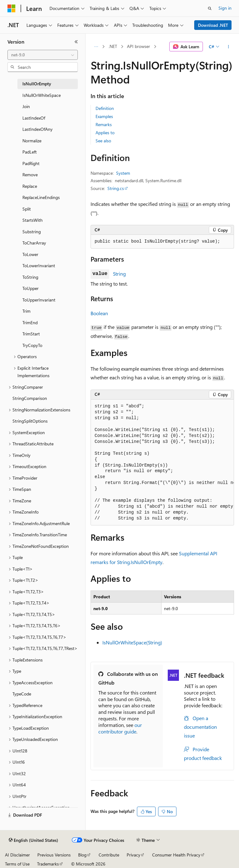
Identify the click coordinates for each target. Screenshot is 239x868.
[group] (162, 463)
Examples (104, 116)
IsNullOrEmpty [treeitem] (37, 84)
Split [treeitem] (27, 209)
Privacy (134, 855)
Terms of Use (17, 864)
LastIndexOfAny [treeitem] (37, 129)
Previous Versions (54, 855)
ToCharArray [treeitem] (34, 243)
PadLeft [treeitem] (30, 152)
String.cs (116, 188)
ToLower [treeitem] (30, 254)
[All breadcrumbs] (96, 47)
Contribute (109, 855)
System (123, 173)
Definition (105, 108)
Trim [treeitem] (26, 311)
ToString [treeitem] (30, 277)
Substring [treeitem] (32, 232)
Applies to (105, 133)
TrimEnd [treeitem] (30, 323)
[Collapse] (76, 42)
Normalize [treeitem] (32, 141)
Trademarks (48, 864)
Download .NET (213, 25)
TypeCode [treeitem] (22, 694)
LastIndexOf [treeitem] (34, 118)
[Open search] (210, 8)
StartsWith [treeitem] (33, 220)
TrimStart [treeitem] (31, 334)
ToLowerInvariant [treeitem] (39, 266)
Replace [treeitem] (30, 186)
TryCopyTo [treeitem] (32, 345)
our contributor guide (120, 728)
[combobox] (43, 55)
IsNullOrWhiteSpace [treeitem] (42, 95)
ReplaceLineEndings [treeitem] (41, 197)
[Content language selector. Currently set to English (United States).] (33, 840)
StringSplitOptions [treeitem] (30, 421)
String (119, 274)
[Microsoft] (12, 8)
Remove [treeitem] (30, 175)
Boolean (99, 313)
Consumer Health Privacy (176, 855)
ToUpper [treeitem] (30, 288)
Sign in (225, 8)
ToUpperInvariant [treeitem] (39, 300)
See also (103, 141)
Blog (82, 855)
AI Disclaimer (17, 855)
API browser (138, 46)
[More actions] (229, 47)
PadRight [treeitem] (31, 163)
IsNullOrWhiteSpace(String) (132, 642)
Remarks (104, 124)
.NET (113, 46)
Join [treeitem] (26, 106)
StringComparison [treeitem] (30, 398)
